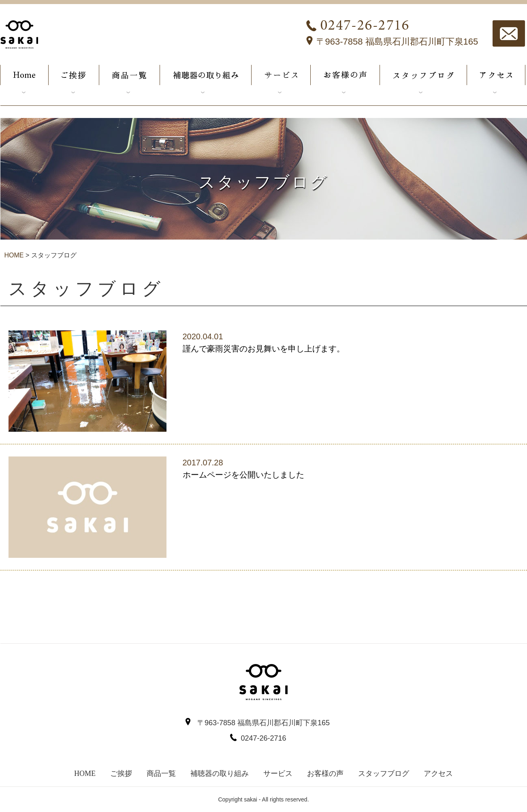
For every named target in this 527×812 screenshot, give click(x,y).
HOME (14, 255)
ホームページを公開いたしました (243, 475)
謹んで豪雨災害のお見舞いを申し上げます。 (264, 349)
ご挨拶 (121, 773)
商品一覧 (161, 773)
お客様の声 (325, 773)
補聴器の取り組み (220, 773)
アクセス (438, 773)
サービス (278, 773)
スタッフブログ (384, 773)
